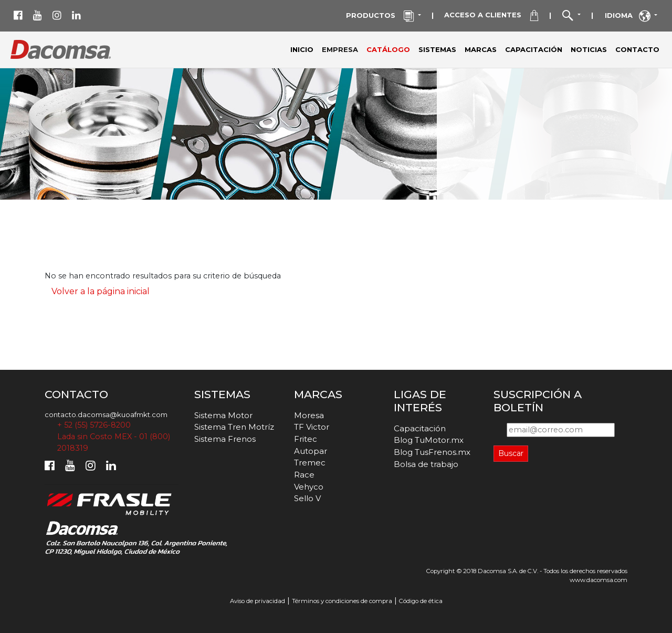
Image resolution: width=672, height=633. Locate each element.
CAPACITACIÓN (534, 49)
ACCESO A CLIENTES (491, 16)
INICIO (302, 49)
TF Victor (312, 427)
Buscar (511, 453)
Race (304, 475)
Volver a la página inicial (101, 291)
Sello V (307, 498)
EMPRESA (342, 49)
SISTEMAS (437, 49)
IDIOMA (629, 17)
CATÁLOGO (388, 49)
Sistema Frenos (225, 439)
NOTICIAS (589, 49)
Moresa (309, 415)
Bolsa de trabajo (426, 464)
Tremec (310, 463)
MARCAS (481, 49)
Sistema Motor (223, 415)
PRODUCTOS (381, 17)
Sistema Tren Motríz (234, 427)
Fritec (306, 439)
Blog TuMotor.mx (429, 440)
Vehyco (309, 487)
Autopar (311, 451)
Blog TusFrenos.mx (432, 452)
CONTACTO (637, 49)
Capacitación (420, 428)
